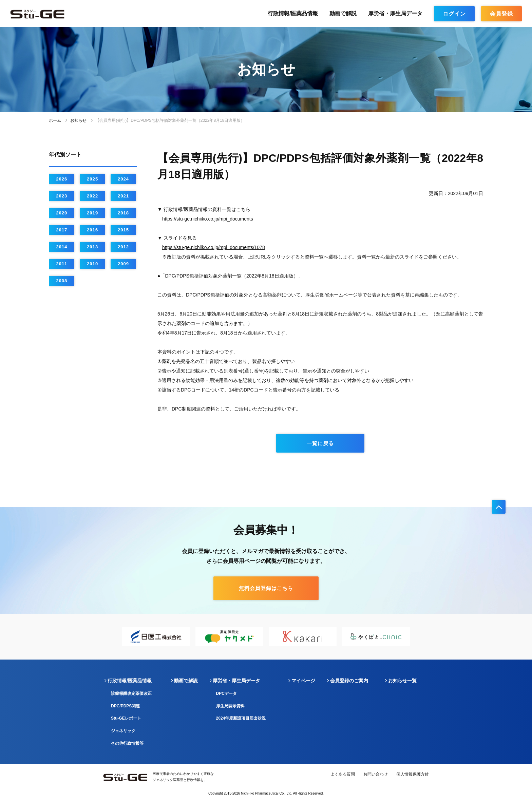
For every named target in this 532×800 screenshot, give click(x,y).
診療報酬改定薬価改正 (131, 693)
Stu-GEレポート (126, 718)
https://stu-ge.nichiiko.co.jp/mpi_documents (208, 219)
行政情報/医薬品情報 (293, 13)
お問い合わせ (376, 774)
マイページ (303, 681)
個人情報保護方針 (413, 774)
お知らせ (78, 120)
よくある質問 (343, 774)
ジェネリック (123, 731)
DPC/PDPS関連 (125, 706)
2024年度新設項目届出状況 (241, 718)
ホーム (55, 120)
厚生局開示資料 (230, 706)
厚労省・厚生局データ (395, 13)
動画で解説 (343, 13)
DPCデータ (226, 693)
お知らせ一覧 (402, 681)
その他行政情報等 (127, 743)
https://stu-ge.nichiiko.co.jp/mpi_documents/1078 (214, 247)
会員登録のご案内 (349, 681)
